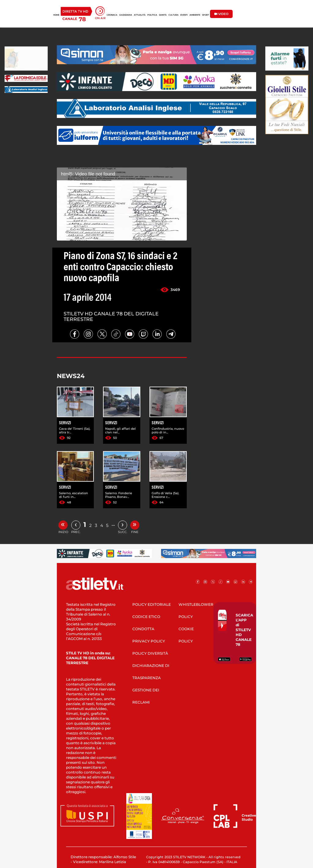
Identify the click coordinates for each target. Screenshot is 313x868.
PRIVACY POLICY (149, 641)
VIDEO (221, 14)
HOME (56, 15)
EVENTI (184, 15)
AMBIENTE (195, 15)
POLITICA (152, 15)
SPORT (206, 15)
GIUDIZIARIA (126, 15)
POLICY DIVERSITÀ (150, 653)
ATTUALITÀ (140, 15)
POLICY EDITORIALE (152, 604)
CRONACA (112, 15)
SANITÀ (163, 15)
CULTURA (173, 15)
